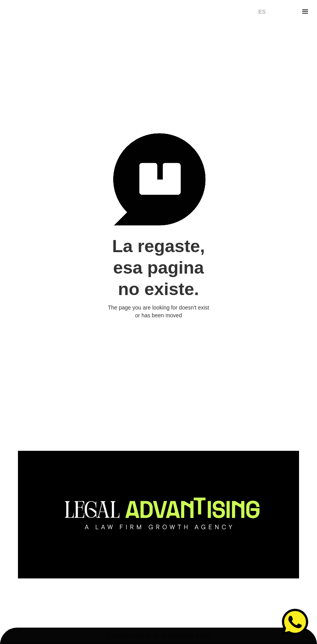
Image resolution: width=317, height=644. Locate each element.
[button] (305, 12)
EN (273, 12)
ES (262, 12)
